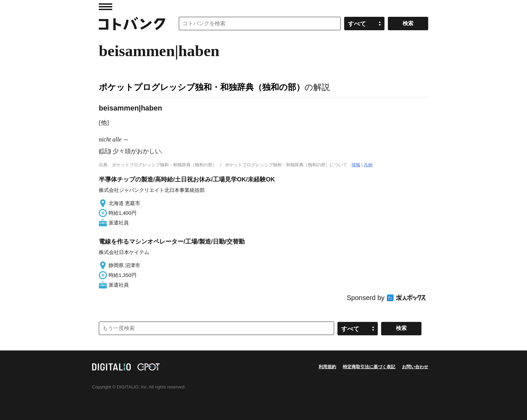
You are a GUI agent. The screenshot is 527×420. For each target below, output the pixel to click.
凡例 (368, 165)
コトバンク (132, 24)
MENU (106, 7)
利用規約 (327, 367)
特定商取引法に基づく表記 (369, 367)
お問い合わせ (415, 367)
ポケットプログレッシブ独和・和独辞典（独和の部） (202, 87)
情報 (356, 165)
